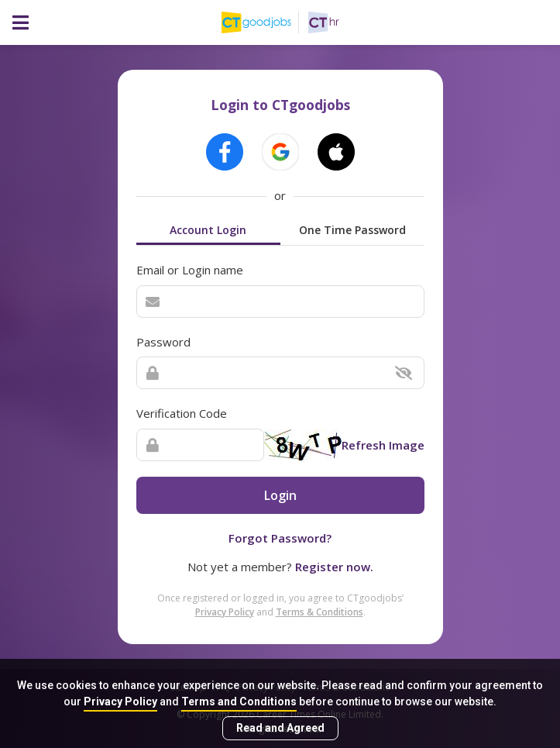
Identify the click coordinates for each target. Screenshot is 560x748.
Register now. (334, 567)
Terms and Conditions (239, 701)
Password (163, 342)
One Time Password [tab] (352, 230)
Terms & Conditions (320, 612)
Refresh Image (383, 445)
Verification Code (182, 413)
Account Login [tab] (208, 230)
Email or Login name (190, 270)
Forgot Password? (280, 538)
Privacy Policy (120, 701)
